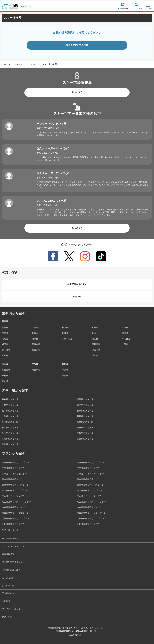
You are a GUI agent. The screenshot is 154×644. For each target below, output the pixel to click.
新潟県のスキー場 (10, 422)
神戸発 (5, 381)
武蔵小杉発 (67, 339)
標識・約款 (7, 617)
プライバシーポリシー (12, 609)
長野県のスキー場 (85, 416)
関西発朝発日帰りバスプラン (15, 485)
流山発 (95, 339)
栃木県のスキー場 (10, 411)
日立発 (125, 333)
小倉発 (65, 370)
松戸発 (95, 328)
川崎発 (65, 333)
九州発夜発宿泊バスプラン (89, 524)
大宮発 (35, 328)
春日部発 (36, 350)
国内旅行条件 (8, 593)
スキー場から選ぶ (51, 64)
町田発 (5, 344)
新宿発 (5, 328)
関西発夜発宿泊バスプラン (14, 491)
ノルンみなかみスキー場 (51, 201)
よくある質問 (8, 578)
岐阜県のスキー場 (85, 422)
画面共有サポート (77, 635)
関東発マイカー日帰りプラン (90, 474)
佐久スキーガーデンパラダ (53, 148)
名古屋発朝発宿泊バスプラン (15, 507)
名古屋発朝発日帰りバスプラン (16, 502)
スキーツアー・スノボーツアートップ (20, 64)
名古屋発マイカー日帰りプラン (91, 513)
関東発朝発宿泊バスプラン (14, 468)
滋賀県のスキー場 (85, 427)
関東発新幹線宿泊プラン (13, 479)
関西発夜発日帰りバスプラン (90, 485)
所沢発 (35, 339)
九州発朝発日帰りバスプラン (15, 519)
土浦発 (125, 344)
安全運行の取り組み (11, 570)
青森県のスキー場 (10, 399)
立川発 (5, 356)
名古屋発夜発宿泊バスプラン (90, 507)
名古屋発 (36, 370)
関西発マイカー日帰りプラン (90, 496)
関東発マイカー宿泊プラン (14, 474)
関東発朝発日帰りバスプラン (15, 462)
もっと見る (77, 92)
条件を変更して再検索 (77, 45)
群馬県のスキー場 (85, 411)
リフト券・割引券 (10, 530)
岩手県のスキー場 (85, 399)
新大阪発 (6, 370)
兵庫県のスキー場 (10, 433)
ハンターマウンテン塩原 (51, 124)
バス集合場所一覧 (10, 539)
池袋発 (5, 339)
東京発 (5, 333)
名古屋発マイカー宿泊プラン (15, 513)
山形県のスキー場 (10, 405)
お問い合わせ (8, 585)
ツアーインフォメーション (14, 546)
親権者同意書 (8, 554)
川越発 (35, 333)
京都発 (5, 376)
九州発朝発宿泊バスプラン (14, 524)
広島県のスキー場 (10, 439)
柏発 (94, 333)
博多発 (65, 376)
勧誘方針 (77, 296)
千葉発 (95, 356)
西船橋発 (96, 344)
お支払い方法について (12, 562)
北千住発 (6, 350)
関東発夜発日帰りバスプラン (90, 462)
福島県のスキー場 (85, 405)
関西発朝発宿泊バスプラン (89, 491)
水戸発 (125, 328)
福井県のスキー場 (10, 427)
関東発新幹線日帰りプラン (89, 479)
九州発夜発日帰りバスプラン (90, 519)
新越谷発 (36, 344)
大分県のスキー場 (85, 439)
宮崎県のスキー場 (10, 444)
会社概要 (6, 601)
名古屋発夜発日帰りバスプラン (91, 502)
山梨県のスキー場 (10, 416)
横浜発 (65, 328)
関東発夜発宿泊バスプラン (89, 468)
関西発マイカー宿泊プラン (14, 496)
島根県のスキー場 (85, 433)
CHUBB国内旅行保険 (77, 284)
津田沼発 (96, 350)
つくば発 (126, 339)
